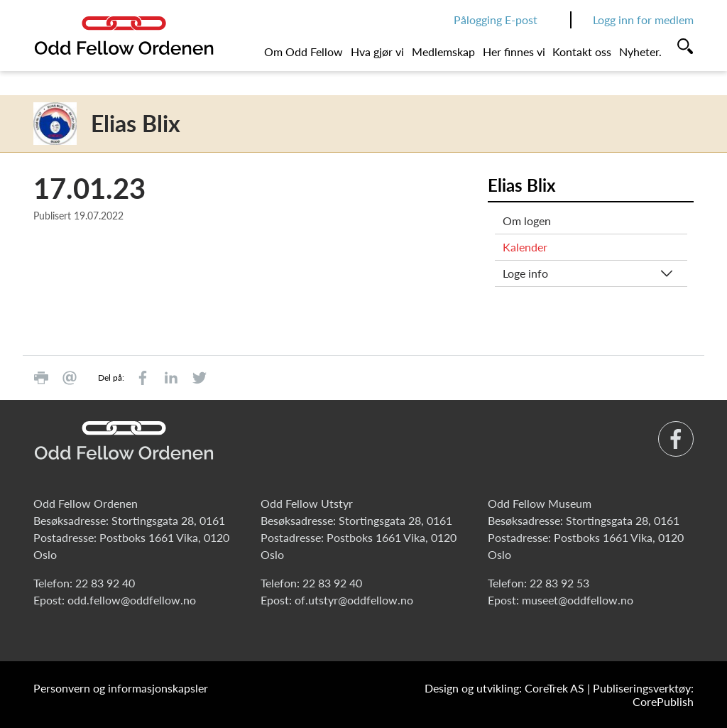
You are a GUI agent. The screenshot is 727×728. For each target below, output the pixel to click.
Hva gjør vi (377, 51)
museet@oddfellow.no (578, 600)
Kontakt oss (582, 51)
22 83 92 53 (559, 583)
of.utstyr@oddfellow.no (354, 600)
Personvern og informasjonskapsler (121, 688)
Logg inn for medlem (643, 20)
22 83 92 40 (105, 583)
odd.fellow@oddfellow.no (132, 600)
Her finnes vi (514, 51)
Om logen (527, 221)
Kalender (525, 247)
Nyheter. (640, 51)
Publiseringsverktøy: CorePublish (643, 695)
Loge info (525, 273)
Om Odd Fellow (304, 51)
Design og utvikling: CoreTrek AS (504, 688)
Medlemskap (443, 51)
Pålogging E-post (496, 20)
